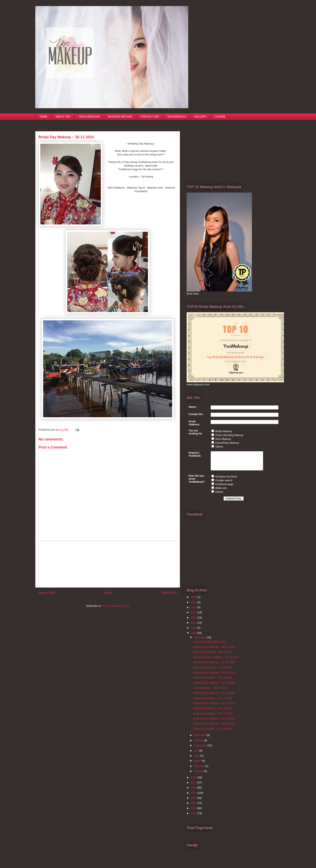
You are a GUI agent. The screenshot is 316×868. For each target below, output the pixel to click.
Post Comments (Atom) (116, 606)
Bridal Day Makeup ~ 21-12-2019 (212, 671)
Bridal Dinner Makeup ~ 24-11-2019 (214, 722)
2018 (194, 781)
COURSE (220, 117)
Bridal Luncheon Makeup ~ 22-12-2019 (216, 661)
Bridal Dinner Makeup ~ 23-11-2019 (214, 727)
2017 (194, 786)
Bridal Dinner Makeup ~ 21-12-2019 (214, 666)
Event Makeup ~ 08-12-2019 (210, 691)
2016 (194, 791)
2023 (194, 616)
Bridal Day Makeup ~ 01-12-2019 (212, 712)
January (199, 775)
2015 (194, 796)
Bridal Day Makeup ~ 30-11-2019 (212, 717)
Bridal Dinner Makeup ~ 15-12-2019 (214, 676)
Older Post (169, 593)
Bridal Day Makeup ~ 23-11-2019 (212, 732)
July (197, 754)
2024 (194, 611)
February (200, 770)
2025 (194, 606)
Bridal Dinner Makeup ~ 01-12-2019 (214, 707)
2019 (194, 637)
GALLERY (200, 117)
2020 (194, 631)
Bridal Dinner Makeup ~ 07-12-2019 (214, 697)
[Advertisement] (108, 564)
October (199, 744)
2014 (194, 801)
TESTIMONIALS (177, 117)
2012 (194, 812)
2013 (194, 807)
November (200, 739)
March (198, 764)
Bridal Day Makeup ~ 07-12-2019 (212, 702)
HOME (43, 117)
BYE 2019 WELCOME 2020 (209, 645)
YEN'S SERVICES (89, 117)
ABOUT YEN (63, 117)
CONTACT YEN (150, 117)
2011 (194, 817)
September (201, 749)
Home (108, 593)
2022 (194, 621)
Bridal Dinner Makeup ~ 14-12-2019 (214, 686)
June (197, 759)
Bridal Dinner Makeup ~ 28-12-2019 (214, 650)
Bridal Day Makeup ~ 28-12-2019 (212, 656)
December (200, 641)
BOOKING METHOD (120, 117)
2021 (194, 626)
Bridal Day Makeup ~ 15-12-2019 (212, 681)
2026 (194, 601)
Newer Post (47, 593)
